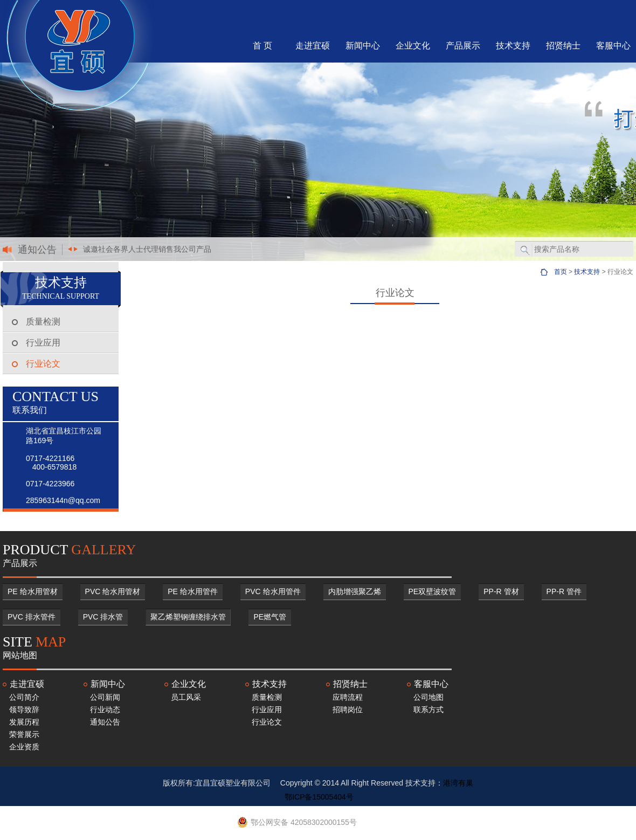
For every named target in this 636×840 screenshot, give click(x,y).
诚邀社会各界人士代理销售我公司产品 (147, 249)
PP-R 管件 (564, 591)
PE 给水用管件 (193, 591)
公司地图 (428, 697)
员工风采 (186, 697)
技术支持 (513, 46)
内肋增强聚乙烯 (355, 591)
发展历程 (24, 722)
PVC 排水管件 (32, 617)
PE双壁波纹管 (433, 591)
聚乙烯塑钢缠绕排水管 (188, 617)
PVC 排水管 (103, 617)
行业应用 (43, 343)
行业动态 (105, 710)
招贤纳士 (563, 46)
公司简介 (24, 697)
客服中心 (613, 46)
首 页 (262, 46)
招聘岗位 (348, 710)
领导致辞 (24, 710)
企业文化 (413, 46)
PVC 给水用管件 (273, 591)
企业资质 (24, 747)
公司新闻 (105, 697)
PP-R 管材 (501, 591)
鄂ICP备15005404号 (319, 797)
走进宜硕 (313, 46)
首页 (561, 272)
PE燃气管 (270, 617)
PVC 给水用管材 (113, 591)
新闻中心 (363, 46)
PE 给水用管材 (33, 591)
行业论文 (43, 364)
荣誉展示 (24, 734)
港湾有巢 (458, 783)
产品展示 (463, 46)
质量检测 (43, 322)
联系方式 (428, 710)
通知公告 (105, 722)
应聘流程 (348, 697)
